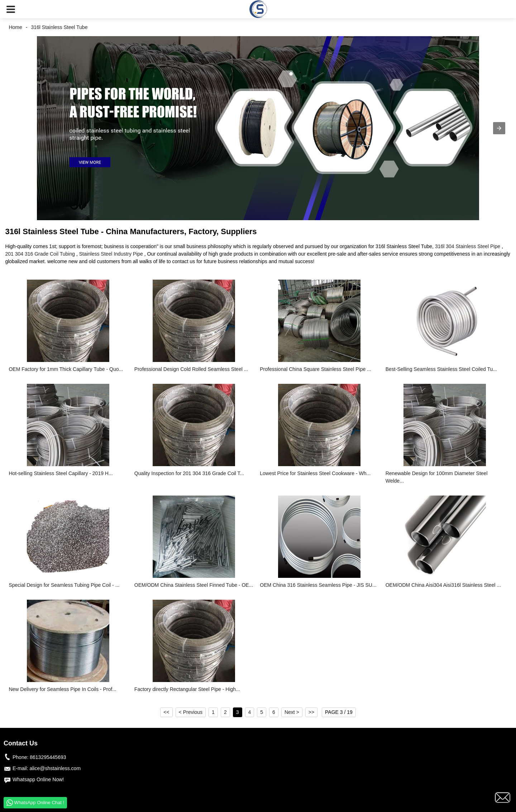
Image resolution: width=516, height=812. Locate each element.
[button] (11, 9)
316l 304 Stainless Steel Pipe (468, 246)
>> (311, 712)
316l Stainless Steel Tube (59, 27)
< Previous (191, 712)
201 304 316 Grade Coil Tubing (40, 254)
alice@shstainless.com (55, 768)
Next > (292, 712)
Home (15, 27)
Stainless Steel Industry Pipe (111, 254)
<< (166, 712)
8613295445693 (48, 757)
